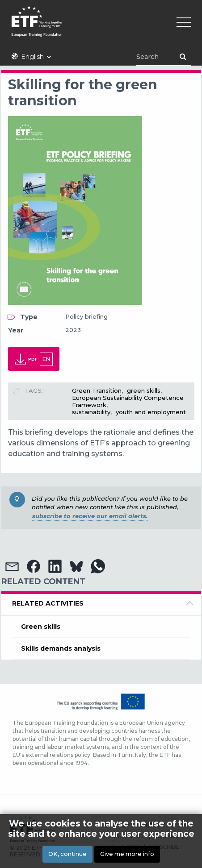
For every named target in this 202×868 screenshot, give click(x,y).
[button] (12, 566)
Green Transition (97, 390)
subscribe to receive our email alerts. (90, 516)
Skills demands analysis (61, 648)
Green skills (41, 627)
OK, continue (67, 854)
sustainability (91, 412)
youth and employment (151, 412)
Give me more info (127, 854)
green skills (144, 390)
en (46, 359)
